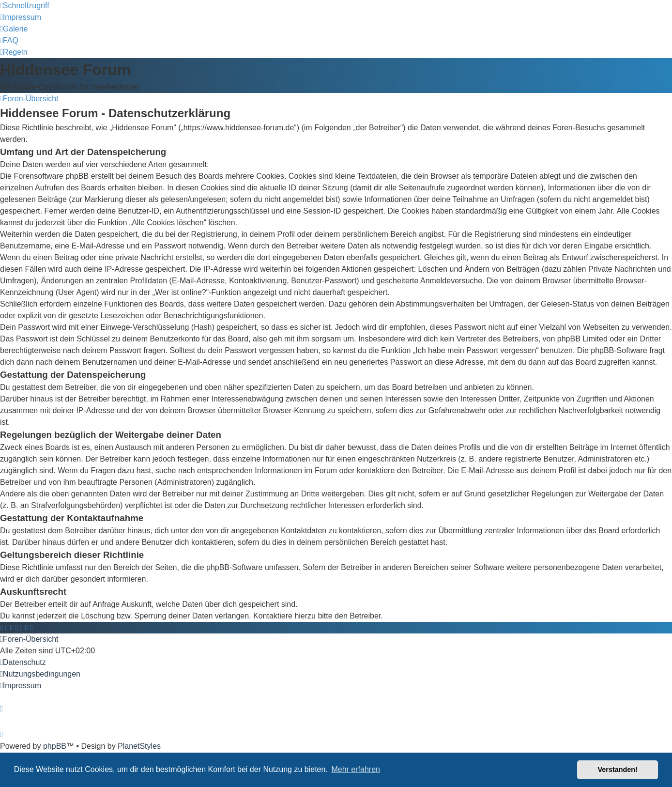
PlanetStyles (139, 746)
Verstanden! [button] (618, 770)
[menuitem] (21, 17)
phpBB (55, 746)
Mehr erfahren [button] (356, 769)
